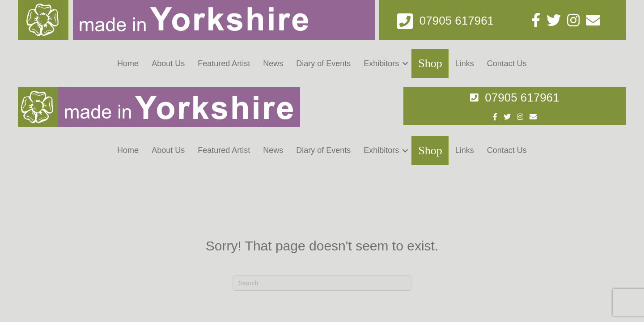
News (273, 64)
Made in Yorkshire (69, 299)
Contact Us (507, 64)
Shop (430, 63)
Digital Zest (502, 299)
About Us (168, 64)
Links (465, 64)
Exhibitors (381, 64)
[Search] (322, 196)
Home (128, 64)
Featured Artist (224, 64)
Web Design (448, 299)
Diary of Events (323, 64)
